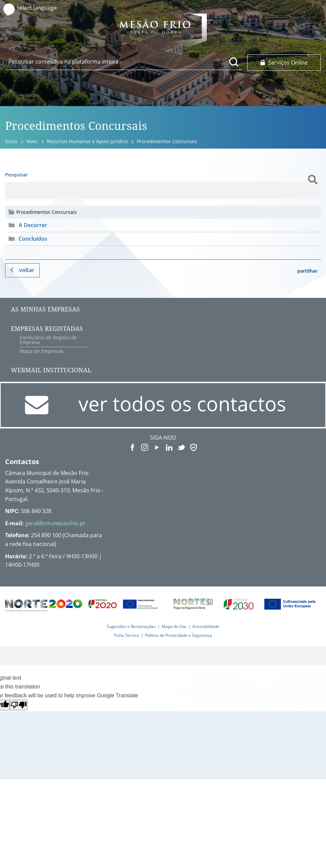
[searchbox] (124, 62)
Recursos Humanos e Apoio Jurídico (87, 141)
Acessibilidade (206, 626)
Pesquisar (16, 175)
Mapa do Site (174, 626)
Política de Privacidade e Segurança (179, 635)
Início (11, 141)
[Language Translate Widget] (43, 8)
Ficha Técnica (127, 635)
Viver (32, 141)
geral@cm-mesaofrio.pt (55, 523)
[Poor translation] (19, 705)
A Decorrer (33, 225)
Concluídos (33, 239)
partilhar (307, 271)
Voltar (27, 270)
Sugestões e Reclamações (131, 626)
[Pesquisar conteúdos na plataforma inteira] (234, 62)
